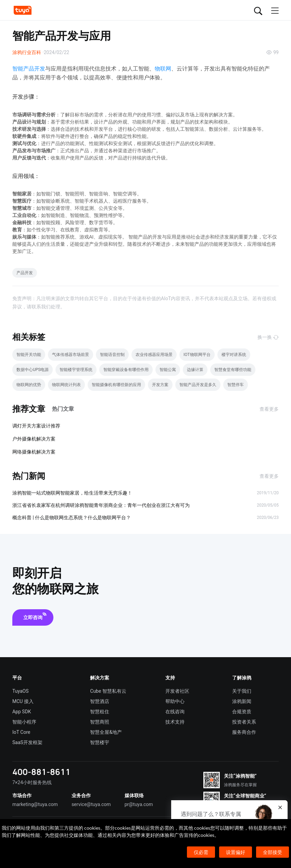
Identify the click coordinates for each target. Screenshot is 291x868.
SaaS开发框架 (27, 742)
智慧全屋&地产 (106, 732)
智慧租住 (100, 712)
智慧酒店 (100, 701)
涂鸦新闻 (242, 701)
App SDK (22, 712)
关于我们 (242, 691)
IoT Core (21, 732)
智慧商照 (100, 722)
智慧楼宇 (100, 742)
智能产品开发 (29, 69)
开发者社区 (177, 691)
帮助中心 (175, 701)
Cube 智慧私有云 (108, 691)
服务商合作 (244, 732)
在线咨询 (175, 712)
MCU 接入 (23, 701)
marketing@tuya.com (35, 804)
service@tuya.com (91, 804)
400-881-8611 (41, 772)
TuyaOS (21, 691)
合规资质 (242, 712)
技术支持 (175, 722)
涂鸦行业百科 (27, 52)
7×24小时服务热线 (32, 782)
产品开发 (25, 273)
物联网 (163, 69)
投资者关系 (244, 722)
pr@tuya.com (139, 804)
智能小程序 (24, 722)
